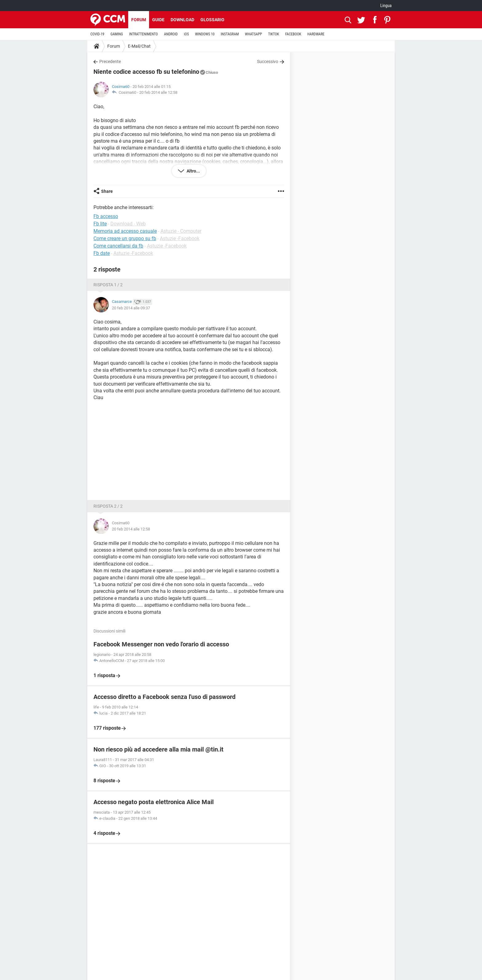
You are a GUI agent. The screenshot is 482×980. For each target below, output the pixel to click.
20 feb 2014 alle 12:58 (158, 92)
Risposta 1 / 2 (108, 285)
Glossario (212, 20)
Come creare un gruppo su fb (125, 238)
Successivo (268, 61)
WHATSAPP (253, 34)
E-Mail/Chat (139, 46)
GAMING (117, 34)
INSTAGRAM (230, 34)
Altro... (193, 171)
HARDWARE (316, 34)
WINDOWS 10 (205, 34)
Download (182, 20)
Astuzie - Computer (181, 231)
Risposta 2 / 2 (108, 506)
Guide (158, 20)
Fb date (102, 253)
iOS (186, 34)
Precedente (110, 61)
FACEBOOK (293, 34)
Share (107, 191)
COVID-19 (97, 34)
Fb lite (100, 224)
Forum (139, 20)
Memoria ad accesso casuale (125, 231)
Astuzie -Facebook (180, 238)
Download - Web (128, 224)
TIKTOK (274, 34)
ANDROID (171, 34)
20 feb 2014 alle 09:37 (131, 308)
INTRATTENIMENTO (144, 34)
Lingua (386, 6)
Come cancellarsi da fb (118, 246)
